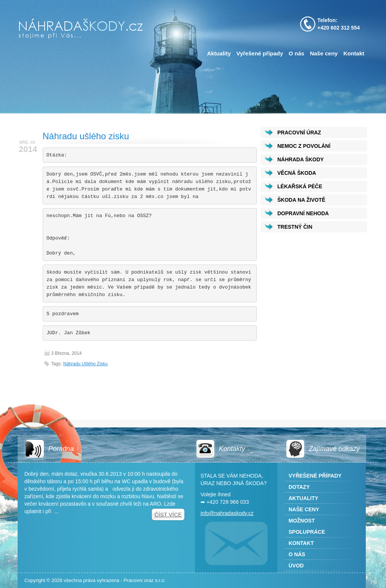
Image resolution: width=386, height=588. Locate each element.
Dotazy (299, 487)
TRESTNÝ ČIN (295, 227)
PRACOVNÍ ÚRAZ (299, 132)
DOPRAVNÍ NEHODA (303, 213)
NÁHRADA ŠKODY (301, 159)
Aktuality (219, 53)
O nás (296, 53)
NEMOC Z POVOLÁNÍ (304, 146)
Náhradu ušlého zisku (86, 136)
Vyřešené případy (260, 53)
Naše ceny (324, 53)
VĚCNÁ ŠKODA (297, 173)
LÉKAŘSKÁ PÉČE (300, 186)
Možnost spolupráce (307, 526)
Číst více (168, 514)
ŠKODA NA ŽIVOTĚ (301, 200)
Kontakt (354, 53)
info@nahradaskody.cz (227, 513)
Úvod (296, 566)
